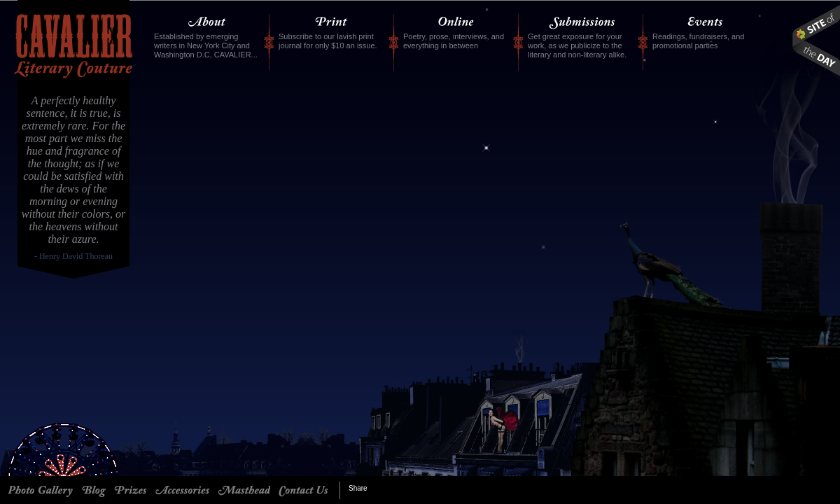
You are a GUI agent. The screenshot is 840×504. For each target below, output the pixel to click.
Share (358, 488)
